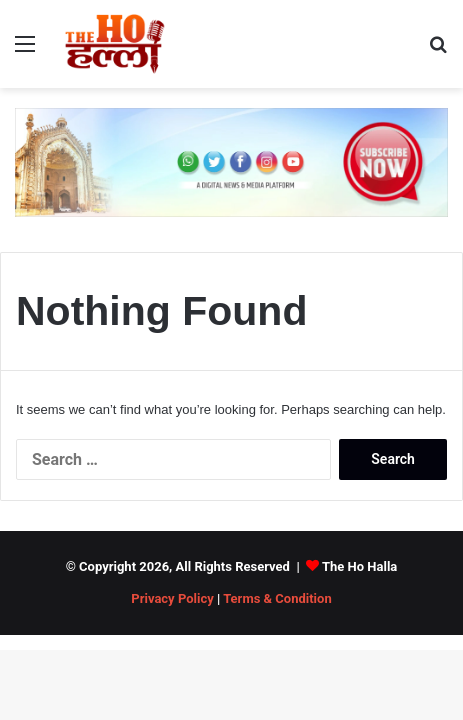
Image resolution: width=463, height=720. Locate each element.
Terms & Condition (277, 598)
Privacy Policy (172, 598)
